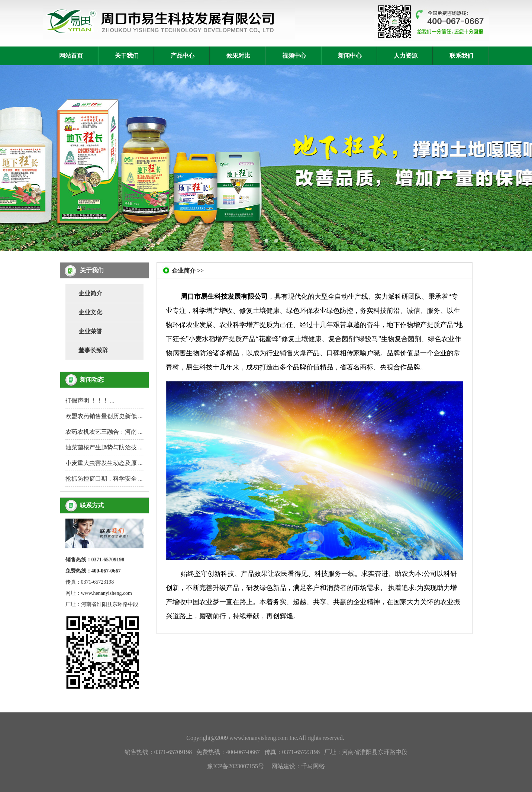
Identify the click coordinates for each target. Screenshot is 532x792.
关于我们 (127, 56)
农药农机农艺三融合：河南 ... (104, 432)
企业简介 (90, 293)
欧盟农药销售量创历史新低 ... (104, 416)
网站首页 (71, 56)
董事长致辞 (93, 350)
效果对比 (238, 56)
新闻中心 (350, 56)
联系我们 (461, 56)
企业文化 (90, 312)
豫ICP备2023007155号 (236, 766)
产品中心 (183, 56)
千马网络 (313, 766)
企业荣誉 (90, 331)
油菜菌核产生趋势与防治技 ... (104, 447)
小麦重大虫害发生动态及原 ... (104, 463)
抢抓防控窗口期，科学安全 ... (104, 479)
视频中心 (294, 56)
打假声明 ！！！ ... (90, 400)
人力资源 (406, 56)
